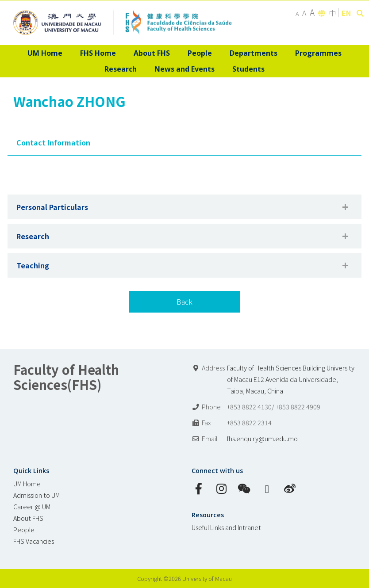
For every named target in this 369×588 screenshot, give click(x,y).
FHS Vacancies (34, 541)
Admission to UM (37, 495)
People (24, 529)
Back (184, 302)
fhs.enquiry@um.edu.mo (262, 438)
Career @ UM (32, 506)
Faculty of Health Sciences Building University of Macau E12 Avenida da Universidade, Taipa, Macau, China (291, 379)
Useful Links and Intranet (226, 527)
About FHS (28, 518)
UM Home (27, 483)
